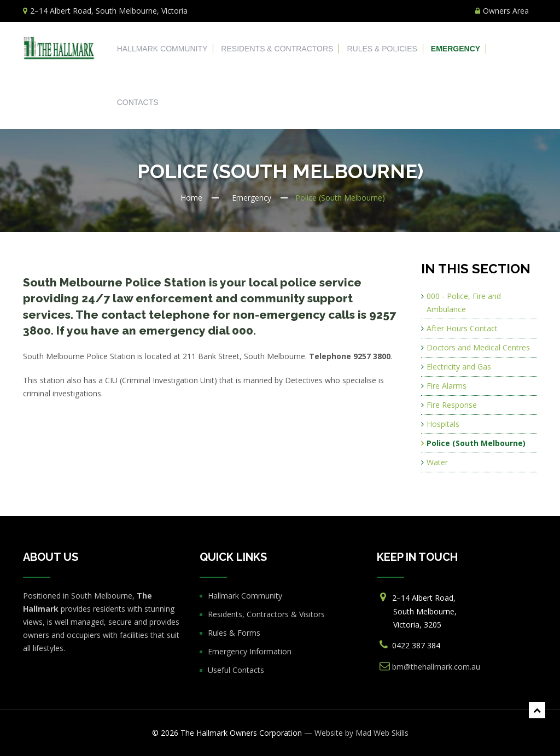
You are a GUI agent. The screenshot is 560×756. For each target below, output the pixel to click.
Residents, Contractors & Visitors (266, 614)
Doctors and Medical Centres (478, 347)
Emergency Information (250, 651)
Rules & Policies (382, 49)
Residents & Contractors (277, 49)
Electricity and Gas (459, 367)
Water (437, 462)
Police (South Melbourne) (476, 443)
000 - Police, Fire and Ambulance (464, 303)
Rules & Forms (234, 633)
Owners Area (502, 11)
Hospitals (443, 424)
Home (191, 198)
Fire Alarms (447, 386)
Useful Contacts (236, 670)
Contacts (138, 102)
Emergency (456, 49)
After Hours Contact (462, 328)
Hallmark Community (162, 49)
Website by (361, 733)
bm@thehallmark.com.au (436, 667)
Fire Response (452, 405)
